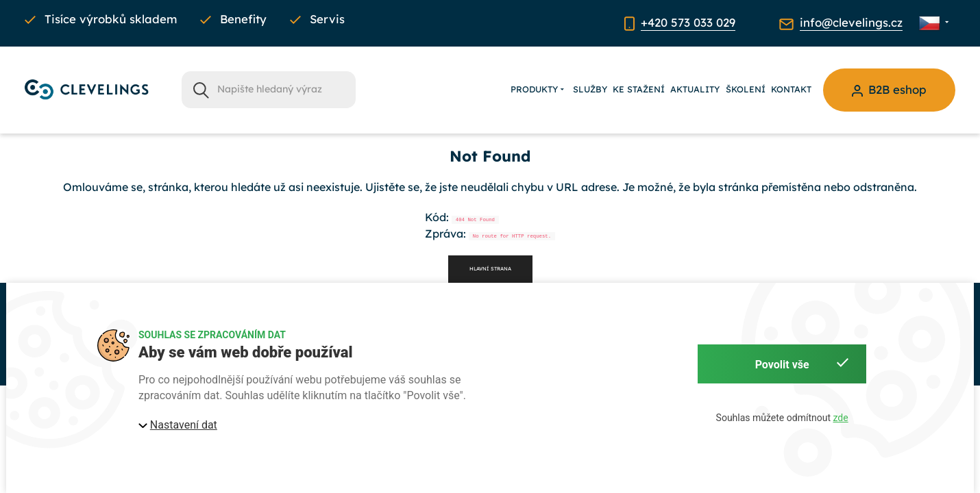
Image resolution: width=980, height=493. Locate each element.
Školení (746, 89)
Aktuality (695, 89)
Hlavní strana (490, 269)
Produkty (539, 90)
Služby (590, 89)
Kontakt (791, 89)
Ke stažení (639, 89)
